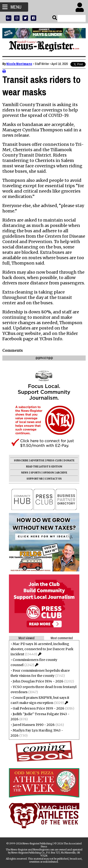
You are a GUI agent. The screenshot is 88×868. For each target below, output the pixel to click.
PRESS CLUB (54, 461)
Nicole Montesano (19, 64)
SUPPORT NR (35, 479)
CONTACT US (53, 479)
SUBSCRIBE (21, 461)
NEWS (25, 473)
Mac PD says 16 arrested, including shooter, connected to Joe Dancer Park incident (42, 649)
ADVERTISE (37, 461)
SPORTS (36, 473)
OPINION (48, 473)
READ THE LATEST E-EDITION (44, 467)
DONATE (69, 461)
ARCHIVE (62, 473)
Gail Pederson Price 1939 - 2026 (38, 708)
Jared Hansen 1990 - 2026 (34, 725)
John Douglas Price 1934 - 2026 (38, 681)
